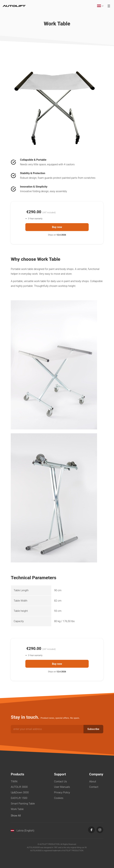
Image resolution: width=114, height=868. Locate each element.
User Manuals (62, 787)
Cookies (59, 798)
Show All (16, 816)
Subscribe (93, 729)
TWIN (14, 781)
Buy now (57, 227)
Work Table (17, 809)
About (93, 781)
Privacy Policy (62, 792)
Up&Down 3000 (20, 792)
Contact (94, 787)
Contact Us (60, 781)
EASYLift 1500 (19, 798)
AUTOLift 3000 (19, 787)
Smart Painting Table (23, 804)
